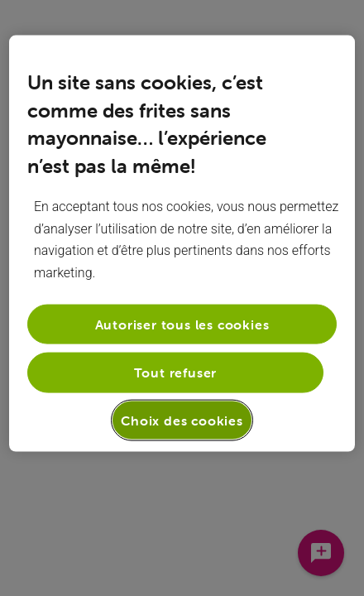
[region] (182, 244)
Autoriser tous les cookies (182, 324)
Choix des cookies (182, 420)
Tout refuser (176, 372)
